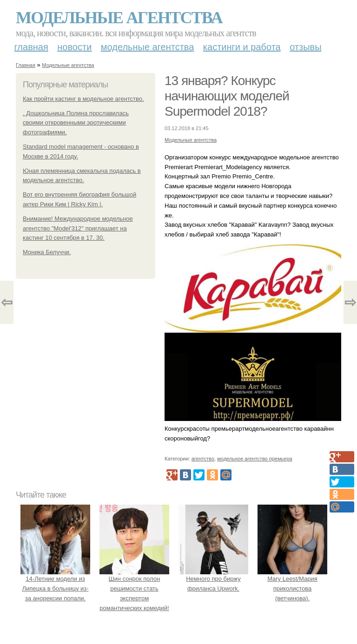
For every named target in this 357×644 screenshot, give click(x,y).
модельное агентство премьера (255, 459)
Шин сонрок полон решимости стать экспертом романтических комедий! (134, 588)
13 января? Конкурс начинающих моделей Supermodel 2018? (227, 96)
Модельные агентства (119, 18)
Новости (74, 47)
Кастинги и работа (242, 47)
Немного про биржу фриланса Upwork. (213, 579)
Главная (31, 47)
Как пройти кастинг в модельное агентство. (83, 99)
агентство (203, 459)
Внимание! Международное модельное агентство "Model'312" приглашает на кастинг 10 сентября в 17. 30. (78, 228)
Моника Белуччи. (47, 252)
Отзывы (305, 47)
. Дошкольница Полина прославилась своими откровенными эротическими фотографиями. (76, 123)
